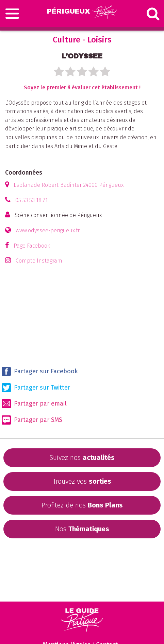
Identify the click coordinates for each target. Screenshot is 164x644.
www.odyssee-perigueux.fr (48, 230)
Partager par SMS (32, 420)
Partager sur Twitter (36, 388)
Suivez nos (82, 458)
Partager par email (34, 404)
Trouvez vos (82, 481)
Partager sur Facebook (40, 371)
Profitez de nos (82, 505)
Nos (82, 529)
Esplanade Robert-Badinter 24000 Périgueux (69, 185)
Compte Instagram (39, 261)
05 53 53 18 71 (31, 200)
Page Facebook (32, 246)
